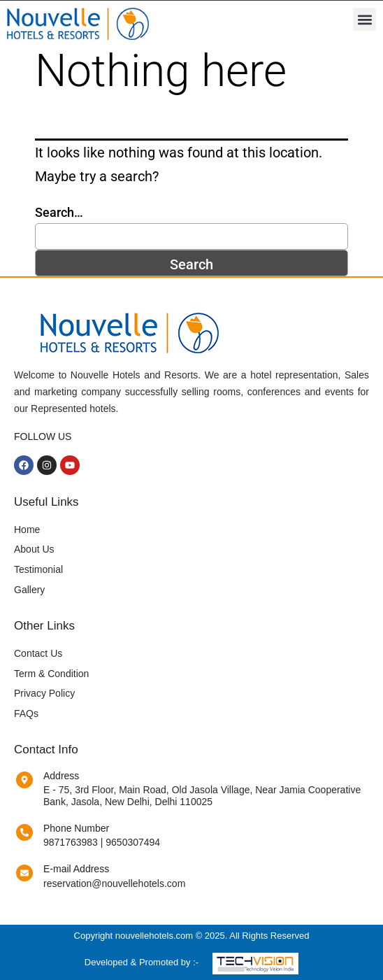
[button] (364, 19)
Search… (59, 212)
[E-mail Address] (24, 873)
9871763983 (71, 842)
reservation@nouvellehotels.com (114, 883)
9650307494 (133, 842)
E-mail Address (76, 869)
